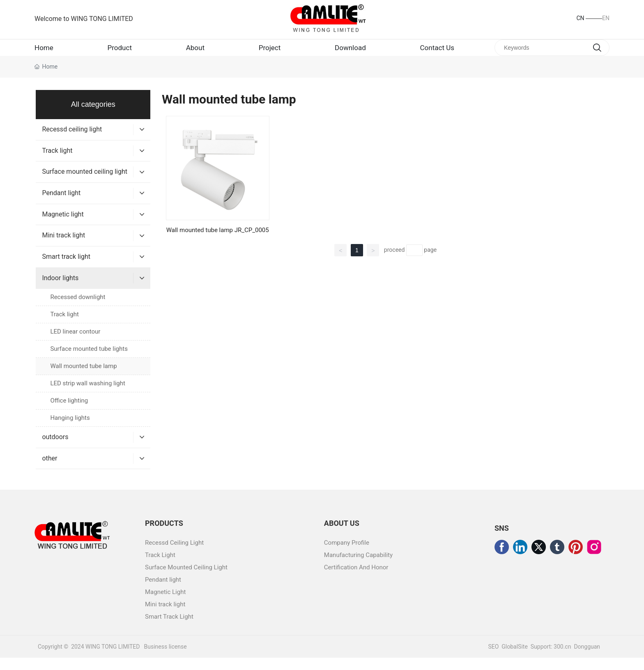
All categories (93, 117)
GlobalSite (515, 659)
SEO (493, 659)
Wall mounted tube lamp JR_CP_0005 (218, 242)
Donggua (585, 659)
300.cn (562, 659)
